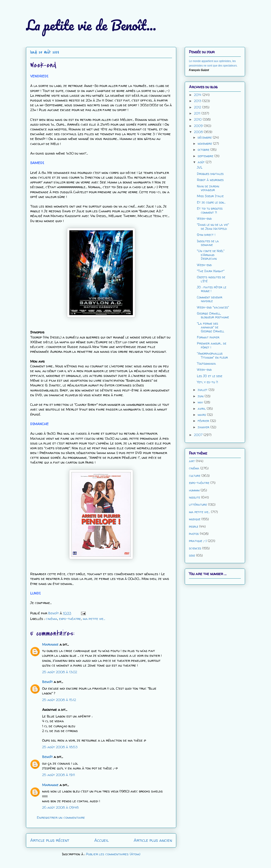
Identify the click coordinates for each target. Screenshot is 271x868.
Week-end (204, 219)
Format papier (208, 337)
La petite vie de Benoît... (91, 25)
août (202, 162)
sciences (195, 548)
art (192, 461)
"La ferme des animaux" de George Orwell (211, 327)
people (194, 526)
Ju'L (200, 167)
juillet (203, 390)
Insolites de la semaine (208, 243)
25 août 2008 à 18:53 (60, 747)
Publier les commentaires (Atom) (113, 854)
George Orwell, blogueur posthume (213, 315)
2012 (198, 107)
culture (195, 476)
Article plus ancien (153, 840)
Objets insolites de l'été (211, 279)
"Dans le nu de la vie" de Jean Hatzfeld (213, 226)
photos (194, 534)
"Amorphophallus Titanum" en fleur (212, 355)
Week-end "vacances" (213, 307)
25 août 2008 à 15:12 (59, 700)
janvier (204, 427)
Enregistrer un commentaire (61, 817)
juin (201, 396)
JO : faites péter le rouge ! (212, 289)
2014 (198, 95)
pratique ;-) (198, 541)
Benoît (47, 682)
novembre (205, 144)
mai (201, 402)
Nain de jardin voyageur (208, 188)
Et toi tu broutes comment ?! (210, 210)
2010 (198, 119)
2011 (198, 113)
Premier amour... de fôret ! (212, 345)
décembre (205, 137)
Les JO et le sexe (210, 376)
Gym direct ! (206, 235)
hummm (194, 490)
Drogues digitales (210, 174)
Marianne (50, 644)
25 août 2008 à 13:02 (60, 672)
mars (202, 415)
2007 (199, 435)
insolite (195, 497)
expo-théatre (70, 619)
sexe (192, 555)
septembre (206, 156)
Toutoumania (206, 363)
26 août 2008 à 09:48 (60, 807)
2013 (198, 101)
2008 (199, 132)
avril (202, 409)
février (204, 421)
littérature (198, 505)
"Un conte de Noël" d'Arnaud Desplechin (211, 255)
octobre (204, 150)
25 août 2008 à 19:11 (58, 775)
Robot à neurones (210, 180)
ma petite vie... (94, 619)
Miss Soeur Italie (210, 196)
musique (195, 519)
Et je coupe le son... (211, 202)
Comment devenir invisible (210, 299)
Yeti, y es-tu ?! (207, 382)
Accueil (101, 840)
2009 (199, 126)
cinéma (51, 619)
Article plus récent (50, 840)
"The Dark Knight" (211, 271)
